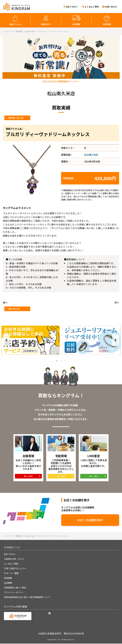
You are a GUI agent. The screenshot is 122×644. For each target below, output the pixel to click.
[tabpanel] (31, 340)
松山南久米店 (91, 155)
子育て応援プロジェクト (15, 568)
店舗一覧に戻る (14, 309)
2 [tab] (61, 361)
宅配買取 (107, 24)
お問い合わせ (111, 7)
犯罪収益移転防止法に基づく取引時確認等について (27, 597)
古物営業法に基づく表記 (15, 588)
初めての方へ (72, 7)
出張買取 (76, 24)
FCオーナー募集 (11, 573)
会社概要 (8, 583)
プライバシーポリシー (14, 592)
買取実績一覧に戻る (16, 118)
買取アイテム (15, 24)
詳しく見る (28, 476)
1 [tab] (57, 361)
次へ (117, 302)
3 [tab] (65, 361)
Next (116, 340)
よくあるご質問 (92, 7)
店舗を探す (46, 24)
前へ (5, 302)
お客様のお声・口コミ (14, 559)
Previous (6, 340)
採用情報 (8, 578)
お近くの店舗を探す (90, 520)
